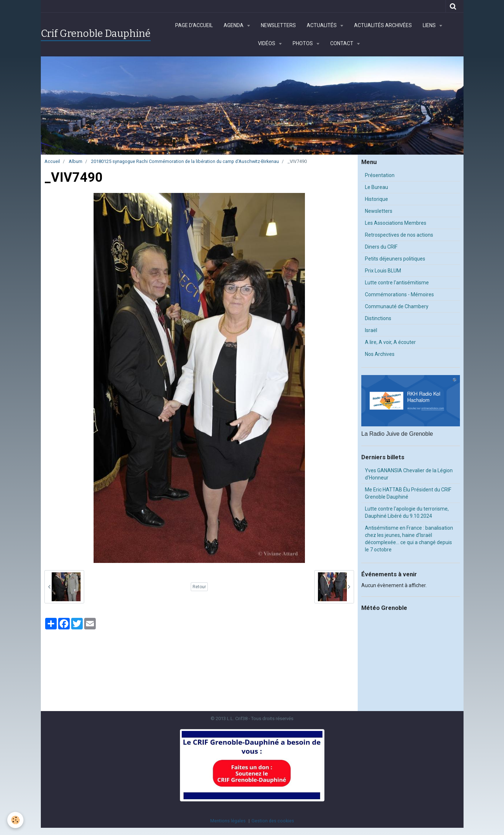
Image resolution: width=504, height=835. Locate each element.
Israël (371, 330)
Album (76, 161)
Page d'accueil (194, 25)
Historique (376, 199)
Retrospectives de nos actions (399, 235)
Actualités (322, 25)
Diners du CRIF (381, 247)
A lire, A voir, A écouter (390, 342)
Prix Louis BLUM (383, 271)
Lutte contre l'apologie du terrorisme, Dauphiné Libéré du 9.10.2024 (407, 512)
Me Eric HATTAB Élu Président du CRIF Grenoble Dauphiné (408, 493)
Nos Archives (380, 354)
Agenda (234, 25)
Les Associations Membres (396, 223)
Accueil (52, 161)
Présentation (380, 175)
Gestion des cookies (273, 821)
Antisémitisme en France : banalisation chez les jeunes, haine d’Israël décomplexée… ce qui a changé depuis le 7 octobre (409, 539)
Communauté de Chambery (397, 306)
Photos (303, 43)
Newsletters (278, 25)
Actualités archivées (383, 25)
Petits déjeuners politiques (395, 259)
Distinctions (378, 318)
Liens (430, 25)
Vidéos (267, 43)
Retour (199, 587)
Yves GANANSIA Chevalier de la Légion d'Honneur (409, 474)
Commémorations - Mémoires (399, 294)
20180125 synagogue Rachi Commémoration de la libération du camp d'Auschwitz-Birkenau (185, 161)
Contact (342, 43)
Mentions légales (228, 821)
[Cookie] (15, 820)
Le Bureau (376, 187)
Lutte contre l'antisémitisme (397, 283)
